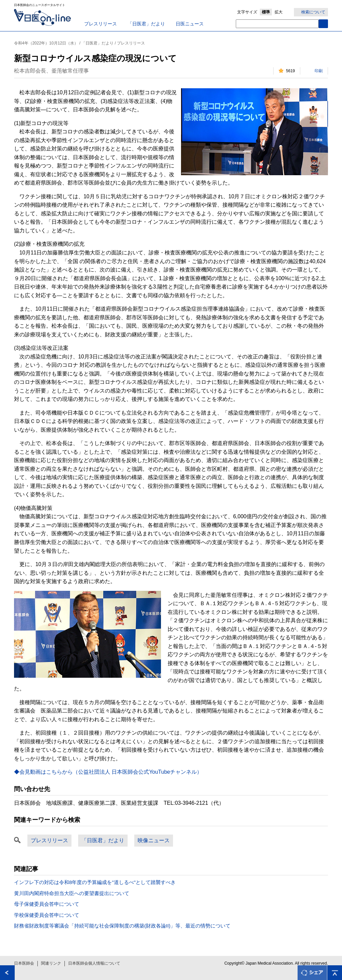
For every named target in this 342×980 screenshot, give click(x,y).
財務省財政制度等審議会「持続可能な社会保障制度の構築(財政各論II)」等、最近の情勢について (122, 926)
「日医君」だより (146, 24)
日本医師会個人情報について (94, 963)
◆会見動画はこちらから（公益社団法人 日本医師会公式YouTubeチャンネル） (108, 772)
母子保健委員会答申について (47, 904)
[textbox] (277, 24)
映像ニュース (154, 840)
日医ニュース (190, 24)
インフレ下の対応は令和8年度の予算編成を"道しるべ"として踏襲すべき (95, 882)
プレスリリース (101, 24)
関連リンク (51, 963)
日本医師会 (24, 963)
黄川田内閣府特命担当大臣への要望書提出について (72, 893)
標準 (266, 12)
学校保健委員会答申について (47, 915)
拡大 (279, 12)
